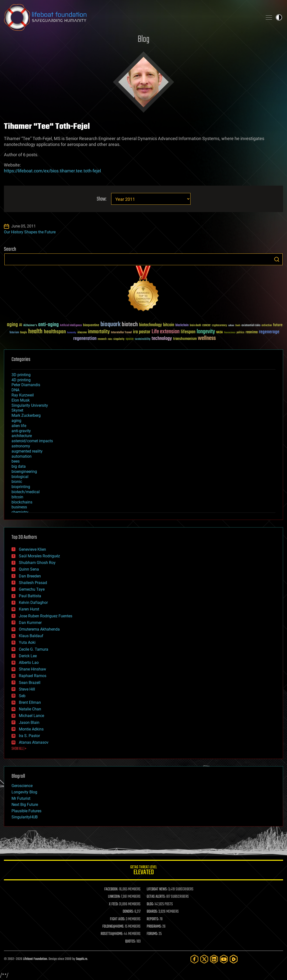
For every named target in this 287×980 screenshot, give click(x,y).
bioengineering (24, 472)
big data (19, 466)
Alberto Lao (29, 663)
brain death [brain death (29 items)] (195, 326)
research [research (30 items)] (102, 339)
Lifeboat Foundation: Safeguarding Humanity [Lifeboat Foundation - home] (131, 17)
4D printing (21, 380)
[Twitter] (204, 959)
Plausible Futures (26, 811)
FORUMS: (152, 934)
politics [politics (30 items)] (240, 333)
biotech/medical (26, 492)
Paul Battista (30, 596)
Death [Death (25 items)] (238, 326)
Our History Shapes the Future (30, 232)
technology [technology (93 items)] (162, 339)
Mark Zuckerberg (26, 415)
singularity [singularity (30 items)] (119, 339)
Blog (143, 40)
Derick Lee (28, 656)
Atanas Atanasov (34, 742)
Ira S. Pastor (29, 736)
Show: (102, 199)
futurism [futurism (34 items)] (14, 333)
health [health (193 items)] (35, 332)
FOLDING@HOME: (113, 927)
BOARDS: (152, 912)
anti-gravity (21, 431)
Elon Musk (21, 400)
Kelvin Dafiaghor (33, 603)
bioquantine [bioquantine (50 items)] (91, 325)
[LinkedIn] (214, 959)
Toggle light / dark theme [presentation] (279, 17)
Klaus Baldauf (31, 636)
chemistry (20, 512)
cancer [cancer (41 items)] (206, 325)
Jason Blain (29, 723)
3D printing (21, 375)
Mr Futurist (21, 798)
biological (20, 477)
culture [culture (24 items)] (231, 326)
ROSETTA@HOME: (112, 934)
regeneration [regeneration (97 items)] (85, 339)
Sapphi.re (82, 959)
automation (22, 456)
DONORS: (128, 912)
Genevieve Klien (32, 549)
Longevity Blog (24, 792)
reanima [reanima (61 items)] (252, 332)
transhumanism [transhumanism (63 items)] (185, 339)
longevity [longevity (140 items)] (206, 332)
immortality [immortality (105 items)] (99, 332)
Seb (22, 696)
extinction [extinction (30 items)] (267, 326)
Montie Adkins (31, 729)
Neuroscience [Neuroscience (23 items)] (230, 333)
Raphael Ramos (33, 676)
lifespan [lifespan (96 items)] (188, 332)
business (19, 507)
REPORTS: (153, 919)
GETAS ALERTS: (156, 897)
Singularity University (30, 405)
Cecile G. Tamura (34, 649)
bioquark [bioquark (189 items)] (110, 325)
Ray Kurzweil (23, 395)
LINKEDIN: (114, 897)
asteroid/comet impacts (32, 441)
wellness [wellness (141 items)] (207, 338)
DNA (15, 390)
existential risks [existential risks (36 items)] (251, 326)
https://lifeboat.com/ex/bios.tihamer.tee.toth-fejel (52, 171)
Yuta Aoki (27, 642)
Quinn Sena (29, 569)
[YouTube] (224, 959)
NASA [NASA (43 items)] (220, 333)
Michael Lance (31, 716)
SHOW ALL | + (19, 749)
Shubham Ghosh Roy (37, 563)
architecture (22, 436)
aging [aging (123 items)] (12, 325)
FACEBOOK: (111, 889)
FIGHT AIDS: (118, 919)
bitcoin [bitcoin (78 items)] (169, 325)
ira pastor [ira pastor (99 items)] (142, 332)
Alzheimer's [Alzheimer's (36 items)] (30, 326)
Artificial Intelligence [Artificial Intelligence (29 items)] (71, 326)
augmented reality (27, 451)
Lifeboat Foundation (35, 959)
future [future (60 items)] (278, 325)
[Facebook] (194, 959)
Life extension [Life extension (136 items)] (166, 332)
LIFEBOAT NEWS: (157, 889)
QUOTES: (130, 942)
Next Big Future (25, 805)
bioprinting (21, 487)
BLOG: (150, 904)
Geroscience (22, 786)
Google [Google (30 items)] (24, 333)
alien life (19, 426)
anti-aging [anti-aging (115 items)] (48, 325)
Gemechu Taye (32, 589)
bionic (17, 482)
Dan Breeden (30, 576)
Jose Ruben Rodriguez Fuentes (46, 616)
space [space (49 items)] (130, 339)
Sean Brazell (30, 683)
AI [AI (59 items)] (21, 325)
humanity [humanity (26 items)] (72, 333)
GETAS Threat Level (143, 871)
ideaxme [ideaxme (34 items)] (82, 333)
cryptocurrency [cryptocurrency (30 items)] (219, 326)
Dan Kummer (30, 623)
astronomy (21, 446)
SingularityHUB (25, 817)
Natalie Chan (30, 709)
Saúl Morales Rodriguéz (39, 556)
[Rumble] (234, 959)
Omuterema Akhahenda (39, 629)
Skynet (17, 410)
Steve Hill (27, 689)
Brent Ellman (30, 702)
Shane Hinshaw (32, 669)
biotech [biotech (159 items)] (130, 325)
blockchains (22, 502)
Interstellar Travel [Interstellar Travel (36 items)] (121, 333)
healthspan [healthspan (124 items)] (55, 332)
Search (277, 259)
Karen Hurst (29, 609)
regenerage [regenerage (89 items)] (269, 332)
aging (16, 421)
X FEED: (114, 904)
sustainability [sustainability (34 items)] (143, 339)
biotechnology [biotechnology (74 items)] (150, 325)
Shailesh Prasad (33, 583)
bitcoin (17, 497)
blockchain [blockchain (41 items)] (182, 325)
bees (16, 461)
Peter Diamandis (26, 385)
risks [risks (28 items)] (110, 339)
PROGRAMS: (154, 927)
